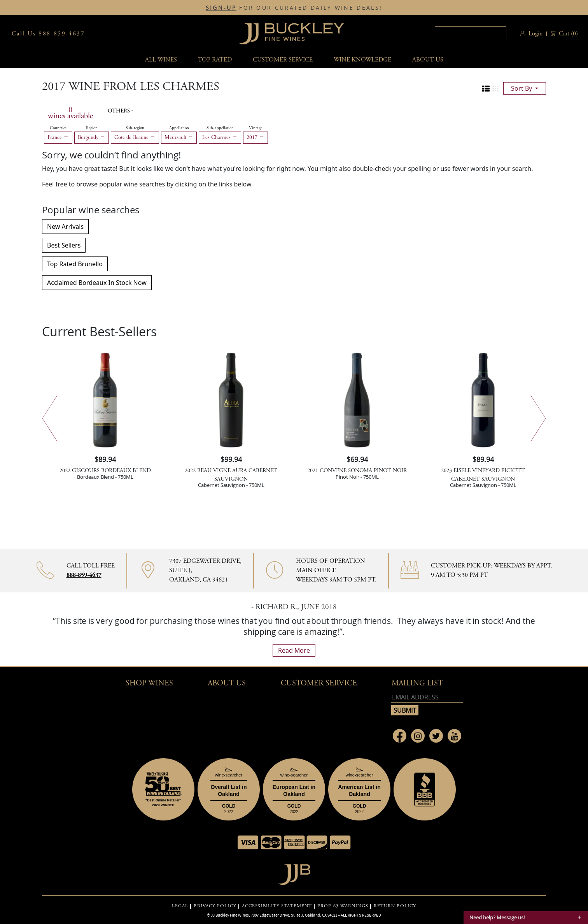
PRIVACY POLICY (215, 906)
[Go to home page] (294, 872)
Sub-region (135, 128)
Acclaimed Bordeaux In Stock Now (97, 283)
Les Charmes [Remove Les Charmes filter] (220, 137)
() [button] (568, 34)
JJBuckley (291, 34)
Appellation (179, 128)
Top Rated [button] (215, 60)
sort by (522, 88)
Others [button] (120, 111)
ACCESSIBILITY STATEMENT (277, 906)
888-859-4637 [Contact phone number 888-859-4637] (84, 575)
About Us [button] (428, 60)
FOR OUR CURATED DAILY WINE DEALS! (294, 8)
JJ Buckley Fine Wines (230, 915)
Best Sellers (64, 245)
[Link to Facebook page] (400, 736)
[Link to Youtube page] (454, 736)
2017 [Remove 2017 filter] (255, 137)
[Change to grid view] (495, 89)
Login (535, 34)
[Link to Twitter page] (436, 736)
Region (92, 128)
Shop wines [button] (149, 683)
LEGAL (180, 906)
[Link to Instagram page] (418, 736)
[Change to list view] (486, 89)
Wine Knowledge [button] (362, 60)
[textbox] (471, 33)
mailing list (417, 683)
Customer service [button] (283, 60)
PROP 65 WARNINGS (343, 906)
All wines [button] (161, 60)
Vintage (255, 128)
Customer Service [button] (319, 683)
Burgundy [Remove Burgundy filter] (92, 137)
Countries (58, 128)
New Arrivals (65, 227)
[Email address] (427, 697)
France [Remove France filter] (58, 137)
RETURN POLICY (395, 906)
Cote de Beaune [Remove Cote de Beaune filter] (135, 137)
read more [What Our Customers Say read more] (294, 650)
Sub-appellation (220, 128)
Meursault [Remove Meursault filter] (179, 137)
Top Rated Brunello (75, 264)
